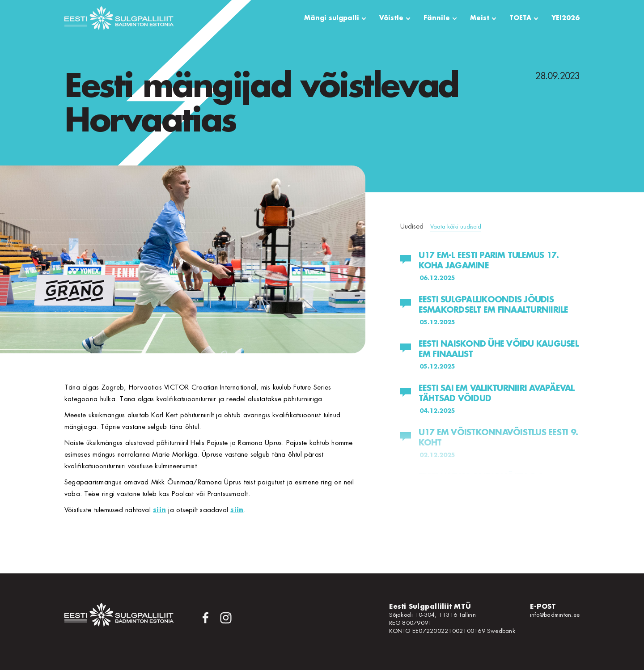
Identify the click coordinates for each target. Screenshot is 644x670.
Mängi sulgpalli (332, 18)
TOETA (520, 18)
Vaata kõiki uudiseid (456, 227)
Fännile (437, 18)
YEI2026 (566, 18)
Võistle (391, 18)
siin (159, 510)
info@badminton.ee (555, 615)
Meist (480, 18)
